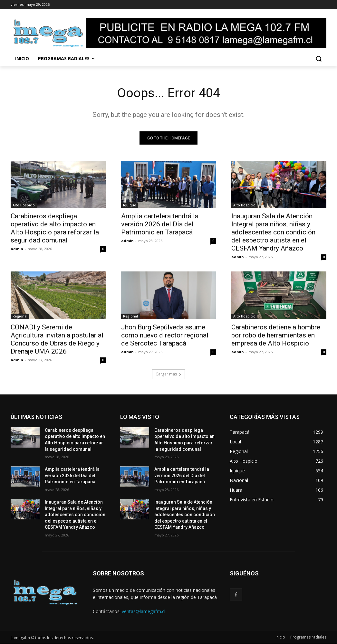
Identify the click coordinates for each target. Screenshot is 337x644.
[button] (319, 59)
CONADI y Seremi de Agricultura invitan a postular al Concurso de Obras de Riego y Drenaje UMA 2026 (57, 340)
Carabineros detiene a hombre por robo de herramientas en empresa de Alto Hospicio (276, 336)
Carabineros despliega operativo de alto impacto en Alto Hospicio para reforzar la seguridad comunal (55, 229)
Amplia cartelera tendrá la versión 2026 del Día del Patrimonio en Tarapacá (160, 225)
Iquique (130, 206)
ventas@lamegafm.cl (144, 612)
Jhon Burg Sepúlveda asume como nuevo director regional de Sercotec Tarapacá (165, 336)
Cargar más (168, 374)
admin (17, 249)
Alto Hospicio (24, 206)
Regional (20, 317)
